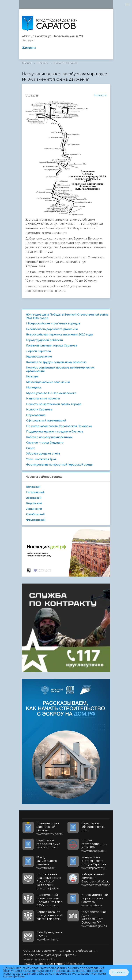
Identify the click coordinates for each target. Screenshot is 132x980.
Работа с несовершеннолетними (49, 437)
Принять (119, 972)
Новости (43, 63)
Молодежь (34, 387)
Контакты (30, 959)
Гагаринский (35, 492)
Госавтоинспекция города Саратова (52, 346)
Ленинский (34, 509)
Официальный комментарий (46, 421)
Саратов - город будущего (45, 443)
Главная (27, 63)
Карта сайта (47, 959)
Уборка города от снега (43, 454)
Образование (36, 415)
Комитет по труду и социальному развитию (56, 362)
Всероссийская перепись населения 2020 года (59, 335)
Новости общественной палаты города (54, 404)
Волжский (33, 487)
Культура (32, 376)
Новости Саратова (66, 63)
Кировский (34, 503)
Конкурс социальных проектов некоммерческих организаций (60, 369)
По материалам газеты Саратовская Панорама (59, 426)
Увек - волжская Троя (41, 459)
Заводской (34, 498)
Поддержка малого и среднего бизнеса (55, 432)
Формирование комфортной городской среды (60, 465)
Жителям (29, 48)
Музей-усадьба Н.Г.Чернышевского (51, 393)
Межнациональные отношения (48, 382)
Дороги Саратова (38, 351)
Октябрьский (35, 514)
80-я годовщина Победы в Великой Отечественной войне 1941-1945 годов (67, 316)
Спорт (30, 448)
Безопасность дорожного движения (52, 329)
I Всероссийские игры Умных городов (53, 323)
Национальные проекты (43, 398)
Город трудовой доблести (44, 340)
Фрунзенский (36, 520)
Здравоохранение (39, 357)
